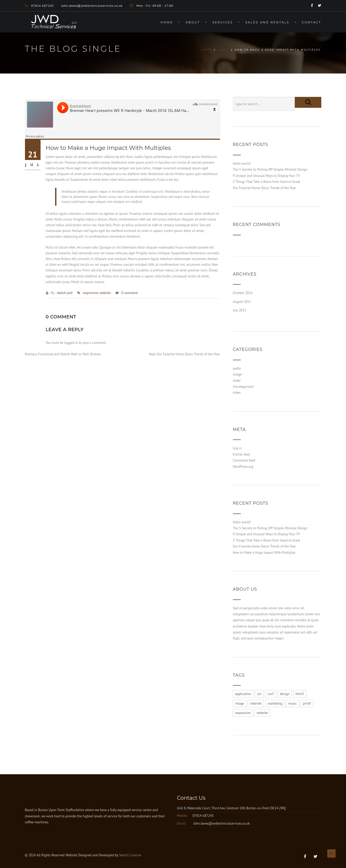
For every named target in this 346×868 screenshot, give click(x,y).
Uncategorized (243, 387)
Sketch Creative (130, 855)
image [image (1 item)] (240, 703)
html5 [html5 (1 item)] (300, 694)
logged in (71, 343)
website (105, 293)
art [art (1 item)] (259, 694)
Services (223, 22)
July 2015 (240, 310)
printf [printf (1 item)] (307, 703)
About (193, 22)
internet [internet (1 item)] (256, 703)
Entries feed (241, 454)
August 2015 (242, 302)
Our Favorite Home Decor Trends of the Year (265, 188)
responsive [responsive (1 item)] (243, 713)
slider (237, 381)
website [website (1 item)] (262, 713)
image (237, 374)
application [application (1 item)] (243, 694)
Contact (311, 22)
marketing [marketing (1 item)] (275, 703)
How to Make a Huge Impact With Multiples (264, 553)
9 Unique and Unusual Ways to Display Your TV (266, 176)
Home (167, 22)
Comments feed (244, 460)
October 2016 (243, 293)
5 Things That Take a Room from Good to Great (267, 182)
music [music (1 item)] (292, 703)
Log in (237, 448)
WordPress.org (243, 467)
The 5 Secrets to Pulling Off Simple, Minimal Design (270, 169)
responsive (90, 293)
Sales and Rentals (267, 22)
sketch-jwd (64, 293)
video (237, 393)
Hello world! (242, 163)
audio (223, 50)
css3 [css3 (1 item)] (271, 694)
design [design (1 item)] (285, 694)
